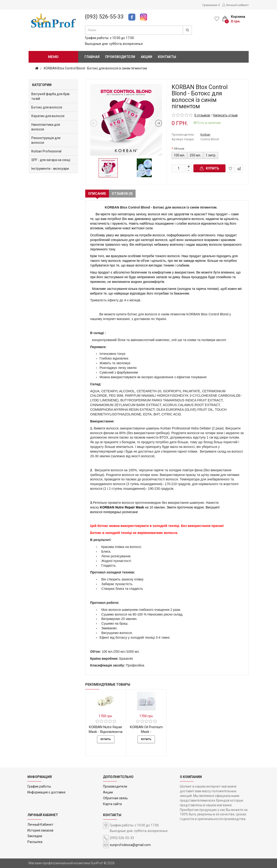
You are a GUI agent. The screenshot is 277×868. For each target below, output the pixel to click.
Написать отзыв (225, 115)
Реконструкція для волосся (46, 140)
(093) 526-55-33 (104, 17)
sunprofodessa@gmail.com (130, 845)
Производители (115, 786)
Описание (97, 194)
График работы (39, 786)
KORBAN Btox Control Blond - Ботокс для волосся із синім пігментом (95, 68)
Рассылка (35, 842)
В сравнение (239, 168)
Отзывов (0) (122, 194)
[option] (126, 120)
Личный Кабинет (40, 825)
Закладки (35, 836)
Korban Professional (46, 151)
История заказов (40, 830)
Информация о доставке (46, 792)
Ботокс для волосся (47, 107)
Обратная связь (115, 798)
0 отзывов (202, 115)
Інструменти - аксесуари (50, 169)
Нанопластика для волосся (46, 127)
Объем (179, 149)
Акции (108, 792)
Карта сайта (112, 804)
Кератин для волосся (48, 116)
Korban (205, 135)
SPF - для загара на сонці (51, 160)
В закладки (230, 168)
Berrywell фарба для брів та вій (50, 96)
